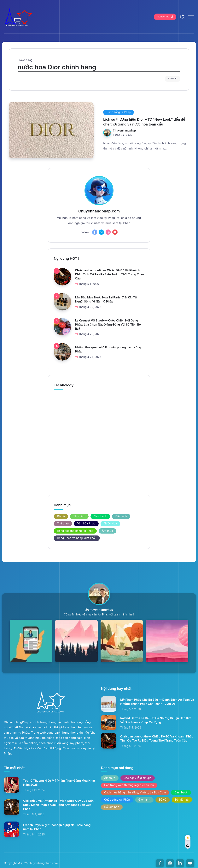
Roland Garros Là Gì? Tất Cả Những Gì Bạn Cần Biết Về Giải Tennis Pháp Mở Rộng (156, 720)
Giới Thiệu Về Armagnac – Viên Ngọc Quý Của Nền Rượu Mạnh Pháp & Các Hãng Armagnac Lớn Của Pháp (58, 805)
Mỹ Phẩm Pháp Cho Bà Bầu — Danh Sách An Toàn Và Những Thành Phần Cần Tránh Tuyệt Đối (157, 702)
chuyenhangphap (124, 131)
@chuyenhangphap (99, 610)
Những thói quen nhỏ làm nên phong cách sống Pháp (108, 349)
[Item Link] (51, 130)
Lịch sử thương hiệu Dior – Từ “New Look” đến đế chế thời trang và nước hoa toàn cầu (144, 122)
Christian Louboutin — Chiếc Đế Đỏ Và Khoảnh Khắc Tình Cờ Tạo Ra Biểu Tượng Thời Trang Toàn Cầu (109, 274)
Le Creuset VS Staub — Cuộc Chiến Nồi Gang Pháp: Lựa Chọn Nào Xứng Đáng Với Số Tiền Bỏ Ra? (108, 324)
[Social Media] (95, 232)
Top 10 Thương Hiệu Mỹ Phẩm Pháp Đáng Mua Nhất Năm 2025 (59, 783)
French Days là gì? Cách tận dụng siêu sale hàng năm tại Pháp (57, 827)
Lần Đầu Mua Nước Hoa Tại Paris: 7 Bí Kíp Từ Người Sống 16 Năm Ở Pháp (106, 299)
